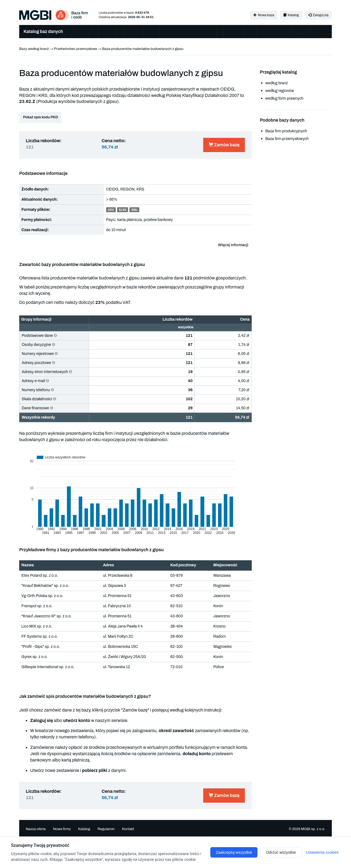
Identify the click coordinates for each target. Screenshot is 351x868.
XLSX (123, 210)
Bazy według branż (34, 49)
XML (135, 210)
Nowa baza (264, 15)
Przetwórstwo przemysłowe (76, 49)
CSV (111, 210)
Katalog (291, 15)
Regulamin (106, 829)
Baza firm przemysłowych (287, 139)
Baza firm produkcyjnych (286, 131)
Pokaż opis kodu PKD (40, 117)
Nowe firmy (62, 829)
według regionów (280, 91)
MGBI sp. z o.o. (313, 829)
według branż (277, 83)
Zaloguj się (318, 15)
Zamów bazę (224, 145)
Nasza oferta (36, 829)
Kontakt (128, 829)
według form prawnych (285, 98)
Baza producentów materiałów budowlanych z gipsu (143, 49)
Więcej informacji (233, 245)
